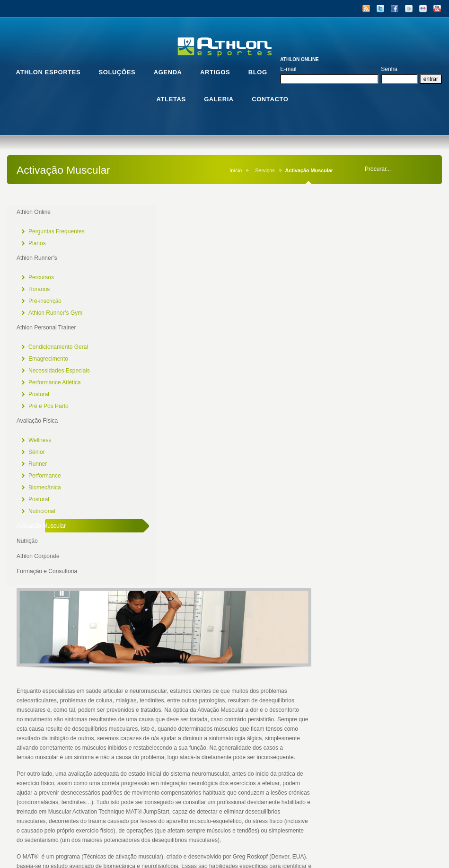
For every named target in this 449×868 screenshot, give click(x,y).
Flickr (423, 9)
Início (236, 170)
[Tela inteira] (403, 738)
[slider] (265, 738)
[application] (273, 667)
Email (409, 9)
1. (158, 776)
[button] (273, 667)
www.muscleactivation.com (235, 550)
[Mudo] (387, 738)
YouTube (437, 9)
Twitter (380, 9)
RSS (366, 9)
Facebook (395, 9)
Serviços (265, 170)
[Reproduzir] (143, 738)
